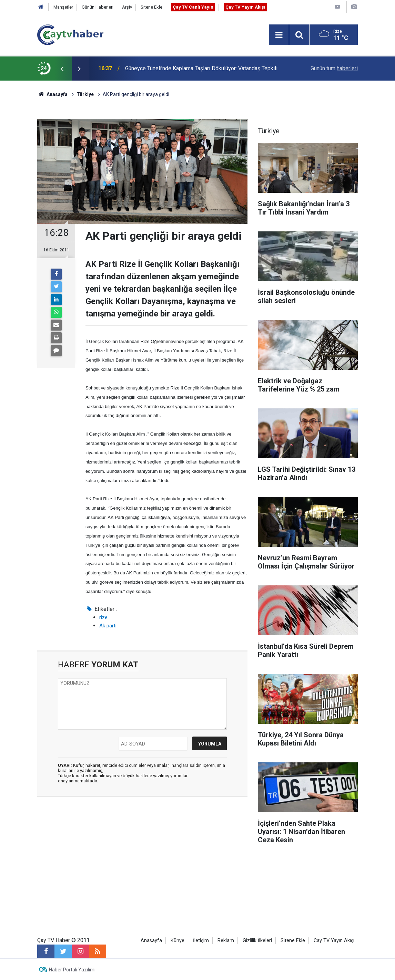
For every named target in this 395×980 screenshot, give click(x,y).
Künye (178, 941)
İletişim (201, 941)
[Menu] (279, 35)
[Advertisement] (142, 867)
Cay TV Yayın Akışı (334, 941)
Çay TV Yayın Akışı (245, 7)
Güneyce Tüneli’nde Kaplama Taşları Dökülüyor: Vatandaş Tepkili (201, 68)
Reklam (226, 941)
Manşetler (63, 7)
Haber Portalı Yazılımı (72, 970)
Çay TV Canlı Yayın (193, 7)
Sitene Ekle (151, 7)
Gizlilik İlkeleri (257, 941)
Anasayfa (151, 941)
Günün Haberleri (98, 7)
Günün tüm (334, 68)
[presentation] (62, 69)
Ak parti (108, 626)
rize (103, 617)
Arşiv (127, 7)
